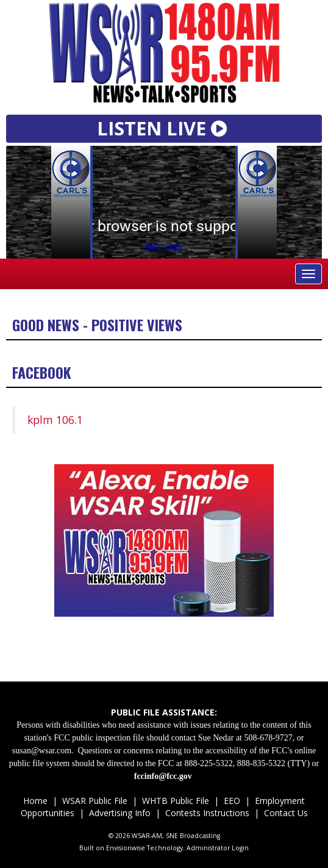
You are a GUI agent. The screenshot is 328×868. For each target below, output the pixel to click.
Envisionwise (126, 848)
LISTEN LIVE (164, 128)
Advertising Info (120, 813)
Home (35, 801)
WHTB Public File (176, 801)
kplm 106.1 (55, 420)
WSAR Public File (95, 801)
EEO (232, 801)
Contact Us (285, 813)
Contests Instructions (207, 813)
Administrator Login (218, 848)
